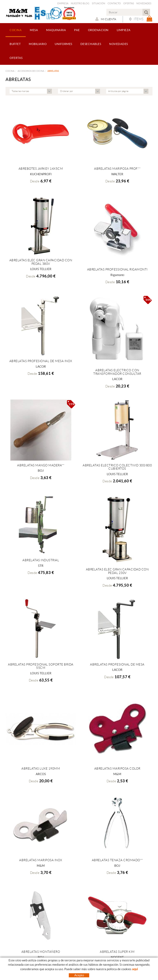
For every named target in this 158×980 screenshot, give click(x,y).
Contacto (114, 3)
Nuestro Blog (80, 3)
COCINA (10, 71)
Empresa (63, 3)
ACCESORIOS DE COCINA (31, 71)
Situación (98, 3)
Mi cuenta (106, 19)
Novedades (144, 3)
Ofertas (129, 3)
